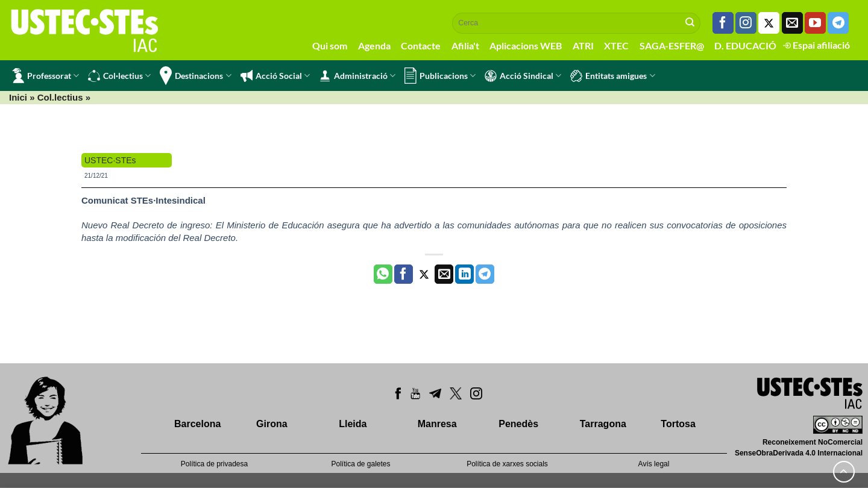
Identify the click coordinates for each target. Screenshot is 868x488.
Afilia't (465, 45)
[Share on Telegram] (485, 274)
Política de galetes (360, 464)
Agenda (374, 45)
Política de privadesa (214, 464)
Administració (357, 76)
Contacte (421, 45)
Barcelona (197, 424)
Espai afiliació (816, 45)
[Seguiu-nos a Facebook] (723, 23)
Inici (18, 97)
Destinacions (195, 76)
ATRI (583, 45)
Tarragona (603, 424)
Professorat (46, 76)
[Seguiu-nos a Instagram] (746, 23)
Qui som (330, 45)
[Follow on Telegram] (838, 23)
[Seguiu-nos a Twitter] (769, 23)
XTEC (616, 45)
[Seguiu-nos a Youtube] (815, 23)
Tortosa (678, 424)
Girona (272, 424)
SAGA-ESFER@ (672, 45)
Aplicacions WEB (526, 45)
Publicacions (440, 76)
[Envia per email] (444, 274)
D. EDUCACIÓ (745, 45)
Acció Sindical (523, 76)
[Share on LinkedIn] (464, 274)
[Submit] (690, 23)
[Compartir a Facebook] (404, 274)
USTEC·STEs (110, 160)
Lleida (353, 424)
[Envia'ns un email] (792, 23)
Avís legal (654, 464)
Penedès (518, 424)
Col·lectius (119, 76)
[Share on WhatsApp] (383, 274)
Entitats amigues (612, 76)
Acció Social (275, 76)
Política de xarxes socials (507, 464)
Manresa (437, 424)
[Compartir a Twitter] (424, 274)
